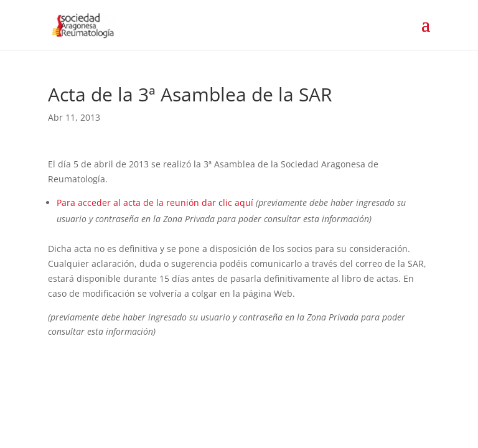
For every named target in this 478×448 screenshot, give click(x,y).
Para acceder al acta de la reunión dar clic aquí (155, 203)
